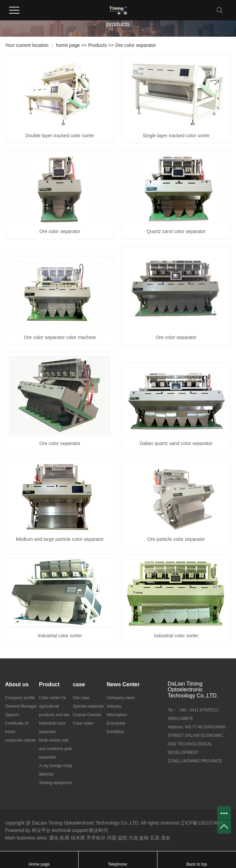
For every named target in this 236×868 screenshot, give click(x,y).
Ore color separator (136, 45)
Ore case (81, 698)
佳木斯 (78, 838)
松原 (65, 838)
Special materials (88, 706)
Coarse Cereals (87, 715)
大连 (133, 838)
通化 (54, 838)
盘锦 (144, 838)
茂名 (166, 838)
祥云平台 (41, 830)
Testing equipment (56, 783)
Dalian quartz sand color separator (176, 443)
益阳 (122, 838)
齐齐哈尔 (96, 838)
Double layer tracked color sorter (60, 136)
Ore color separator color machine (60, 337)
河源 (112, 838)
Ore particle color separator (176, 539)
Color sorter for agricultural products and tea (54, 706)
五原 (155, 838)
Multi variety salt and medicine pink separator (56, 749)
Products (97, 45)
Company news (121, 698)
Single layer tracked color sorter (176, 136)
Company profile (20, 698)
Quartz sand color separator (176, 231)
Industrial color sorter (60, 636)
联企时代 (99, 830)
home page (68, 45)
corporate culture (20, 740)
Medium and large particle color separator (60, 539)
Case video (83, 723)
